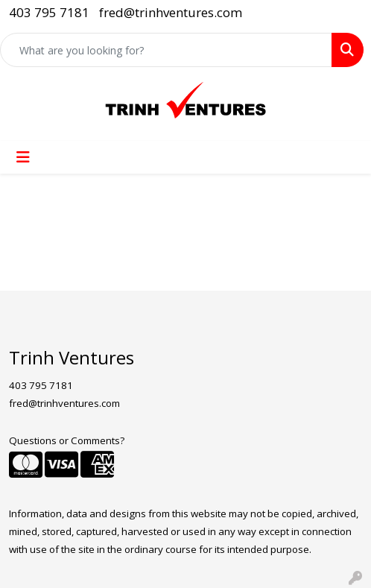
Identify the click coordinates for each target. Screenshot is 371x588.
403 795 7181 (49, 12)
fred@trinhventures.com (171, 12)
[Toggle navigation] (23, 157)
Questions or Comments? (67, 440)
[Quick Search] (166, 50)
